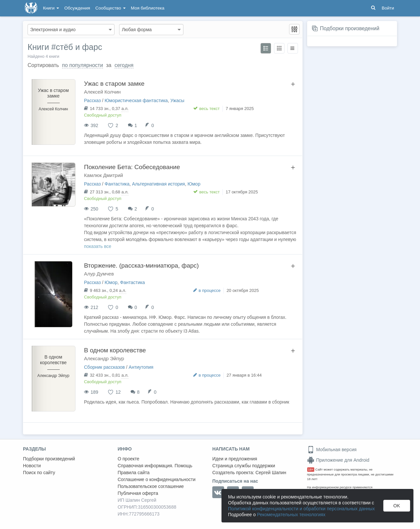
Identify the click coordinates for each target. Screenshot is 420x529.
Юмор (194, 184)
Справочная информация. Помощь (155, 466)
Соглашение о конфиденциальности (157, 479)
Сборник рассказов (104, 367)
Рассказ (92, 100)
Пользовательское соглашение (151, 486)
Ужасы (177, 100)
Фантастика (117, 184)
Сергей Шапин (271, 473)
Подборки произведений (350, 28)
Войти (388, 8)
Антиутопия (141, 367)
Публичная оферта (138, 493)
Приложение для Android (338, 460)
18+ (311, 469)
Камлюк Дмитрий (104, 175)
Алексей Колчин (102, 92)
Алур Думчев (99, 274)
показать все (98, 246)
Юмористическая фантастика (136, 100)
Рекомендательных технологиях (291, 515)
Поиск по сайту (39, 473)
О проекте (129, 459)
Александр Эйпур (104, 358)
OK (397, 506)
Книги (51, 8)
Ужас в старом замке (114, 84)
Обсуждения (77, 8)
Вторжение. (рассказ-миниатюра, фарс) (141, 265)
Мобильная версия (332, 450)
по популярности (83, 65)
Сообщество (111, 8)
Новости (32, 466)
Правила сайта (134, 473)
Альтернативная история (158, 184)
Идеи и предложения (235, 459)
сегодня (124, 65)
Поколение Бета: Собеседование (132, 167)
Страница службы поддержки (244, 466)
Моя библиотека (148, 8)
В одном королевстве (115, 350)
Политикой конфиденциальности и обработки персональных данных (301, 509)
